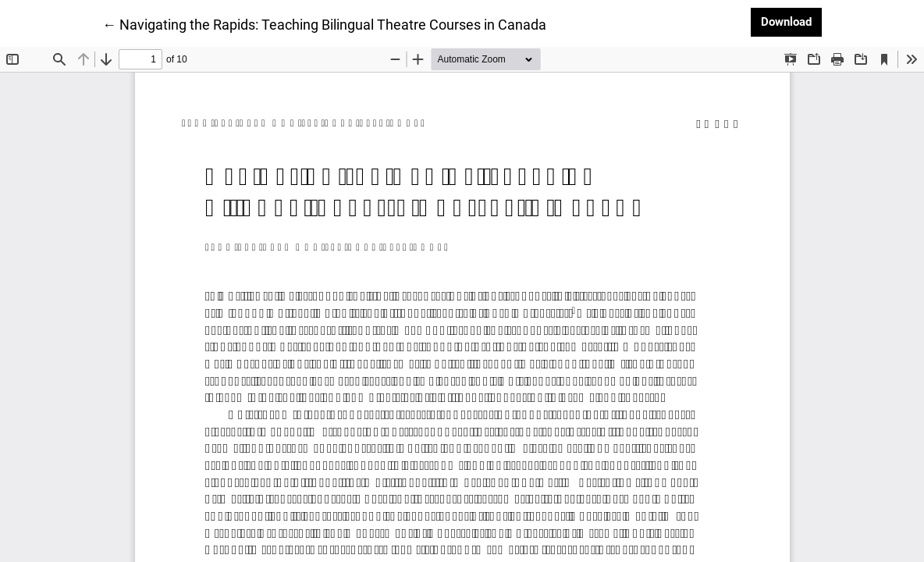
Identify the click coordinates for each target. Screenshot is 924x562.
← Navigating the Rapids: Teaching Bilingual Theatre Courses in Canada (324, 23)
